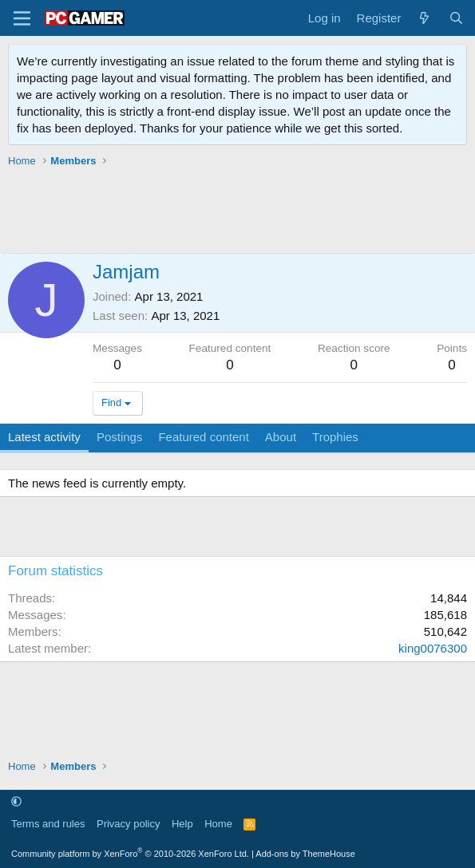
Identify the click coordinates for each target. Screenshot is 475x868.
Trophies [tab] (335, 437)
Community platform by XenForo (130, 854)
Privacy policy (128, 824)
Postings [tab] (120, 437)
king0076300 (433, 648)
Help (182, 824)
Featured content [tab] (203, 437)
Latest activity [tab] (44, 437)
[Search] (456, 18)
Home (218, 824)
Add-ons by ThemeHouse (305, 854)
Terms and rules (48, 824)
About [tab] (281, 437)
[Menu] (22, 18)
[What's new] (424, 18)
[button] (16, 801)
